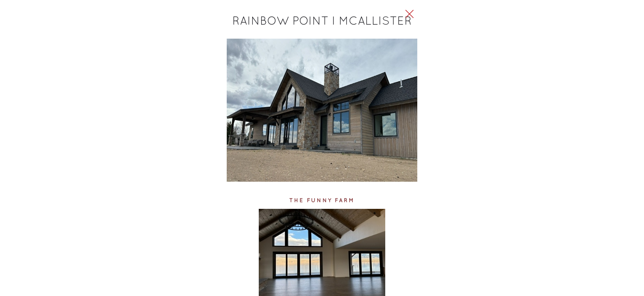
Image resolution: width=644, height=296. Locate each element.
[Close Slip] (493, 23)
